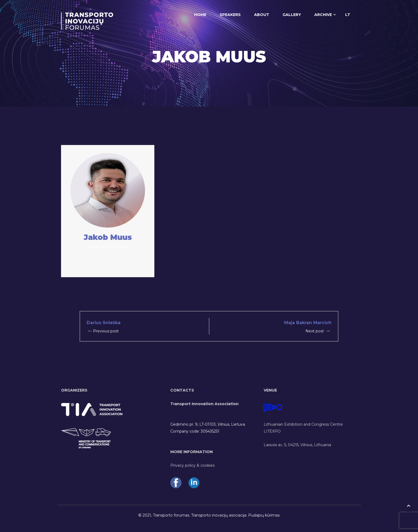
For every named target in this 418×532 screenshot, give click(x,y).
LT (348, 15)
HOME (200, 15)
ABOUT (262, 15)
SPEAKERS (230, 15)
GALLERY (292, 15)
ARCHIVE (323, 15)
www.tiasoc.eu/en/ (187, 438)
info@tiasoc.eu (184, 417)
